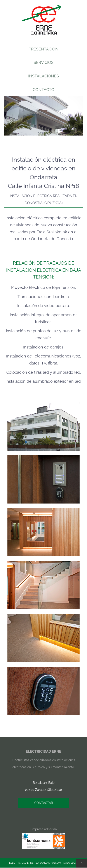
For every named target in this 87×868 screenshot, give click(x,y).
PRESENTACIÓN (43, 49)
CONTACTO (44, 90)
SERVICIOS (44, 62)
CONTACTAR (44, 803)
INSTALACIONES (43, 76)
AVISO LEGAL (71, 863)
